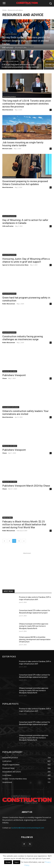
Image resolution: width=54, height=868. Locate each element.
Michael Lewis (7, 149)
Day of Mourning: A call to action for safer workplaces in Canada (25, 222)
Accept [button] (8, 862)
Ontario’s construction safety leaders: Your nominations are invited (25, 413)
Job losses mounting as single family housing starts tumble (23, 144)
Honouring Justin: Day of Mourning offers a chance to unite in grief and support (26, 260)
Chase (4, 378)
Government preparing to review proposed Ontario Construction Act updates (25, 183)
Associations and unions (11, 61)
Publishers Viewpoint (14, 375)
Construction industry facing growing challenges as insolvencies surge (23, 338)
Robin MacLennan (9, 304)
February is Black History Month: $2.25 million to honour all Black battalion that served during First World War (24, 525)
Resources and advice (10, 371)
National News (8, 518)
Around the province (10, 34)
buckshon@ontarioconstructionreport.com (28, 828)
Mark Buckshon (8, 110)
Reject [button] (17, 862)
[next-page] (24, 541)
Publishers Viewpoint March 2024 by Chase (26, 486)
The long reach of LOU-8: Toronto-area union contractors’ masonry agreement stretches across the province (27, 104)
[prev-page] (4, 541)
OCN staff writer (8, 226)
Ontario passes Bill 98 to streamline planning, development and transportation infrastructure (35, 639)
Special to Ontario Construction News (15, 265)
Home (4, 10)
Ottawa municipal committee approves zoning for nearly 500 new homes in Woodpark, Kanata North (34, 626)
